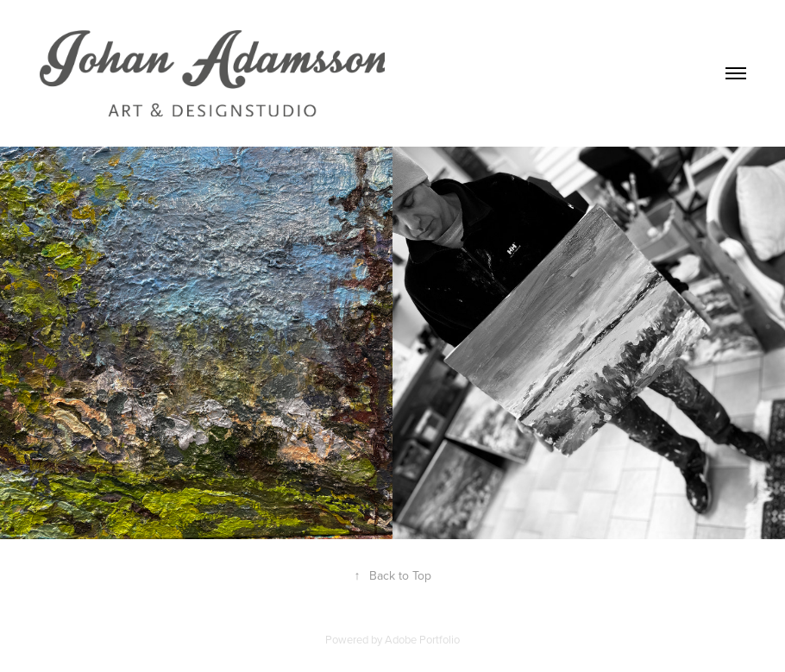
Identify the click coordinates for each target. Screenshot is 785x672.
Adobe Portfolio (422, 639)
